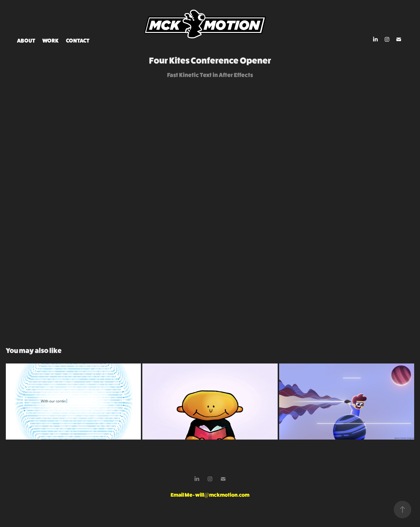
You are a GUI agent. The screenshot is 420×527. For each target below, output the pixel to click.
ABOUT (26, 41)
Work (50, 41)
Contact (78, 41)
